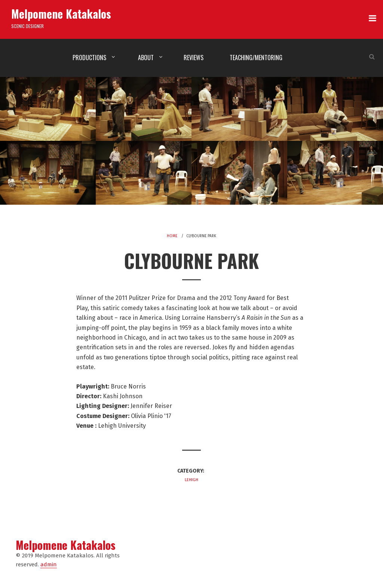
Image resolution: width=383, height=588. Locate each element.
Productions (89, 58)
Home (172, 236)
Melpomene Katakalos (61, 14)
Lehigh (191, 480)
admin (49, 564)
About (146, 58)
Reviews (194, 58)
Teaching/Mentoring (256, 58)
